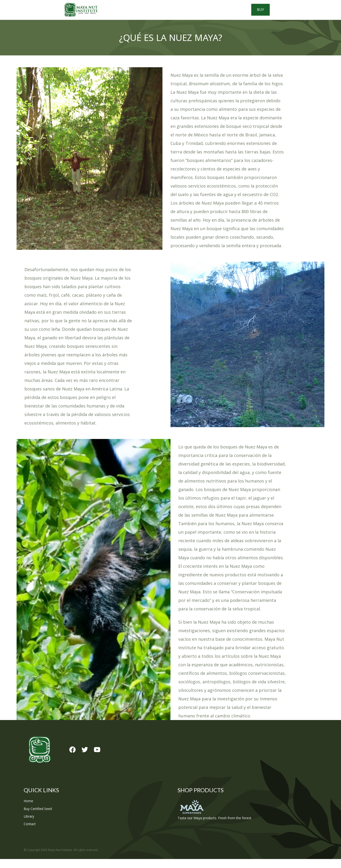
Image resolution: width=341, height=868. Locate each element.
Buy (296, 14)
